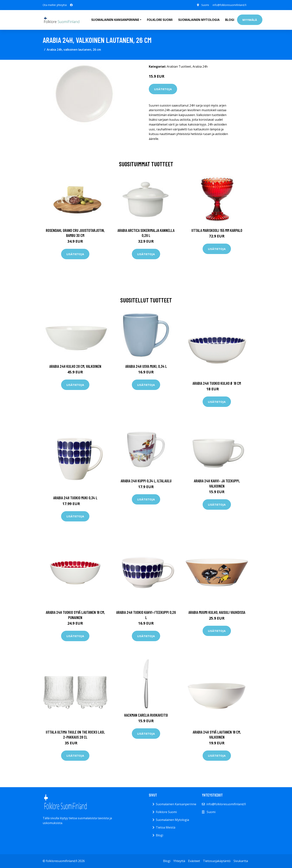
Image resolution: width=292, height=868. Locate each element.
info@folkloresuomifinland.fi (230, 5)
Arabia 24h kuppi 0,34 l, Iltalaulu (146, 481)
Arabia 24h (200, 66)
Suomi (205, 5)
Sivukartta (241, 861)
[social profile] (71, 5)
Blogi (230, 20)
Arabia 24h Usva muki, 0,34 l (146, 366)
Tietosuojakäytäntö (217, 861)
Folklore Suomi (160, 20)
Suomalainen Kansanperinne (176, 804)
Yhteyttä (179, 861)
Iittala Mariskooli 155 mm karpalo (217, 230)
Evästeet (194, 861)
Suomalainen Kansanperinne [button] (115, 20)
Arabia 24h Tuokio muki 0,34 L (75, 498)
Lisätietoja (163, 89)
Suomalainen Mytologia (199, 20)
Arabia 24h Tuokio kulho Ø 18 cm (217, 383)
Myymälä (250, 20)
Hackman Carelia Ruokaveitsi (146, 715)
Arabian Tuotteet (179, 66)
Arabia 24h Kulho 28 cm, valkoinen (75, 366)
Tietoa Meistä (166, 827)
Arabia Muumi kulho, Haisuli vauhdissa (217, 612)
